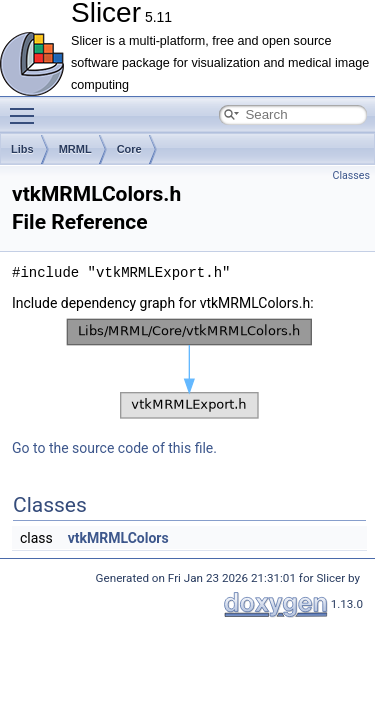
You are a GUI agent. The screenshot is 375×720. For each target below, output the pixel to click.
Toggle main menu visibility (27, 107)
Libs (22, 149)
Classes (351, 175)
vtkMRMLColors (118, 538)
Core (129, 149)
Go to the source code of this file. (114, 448)
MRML (75, 149)
